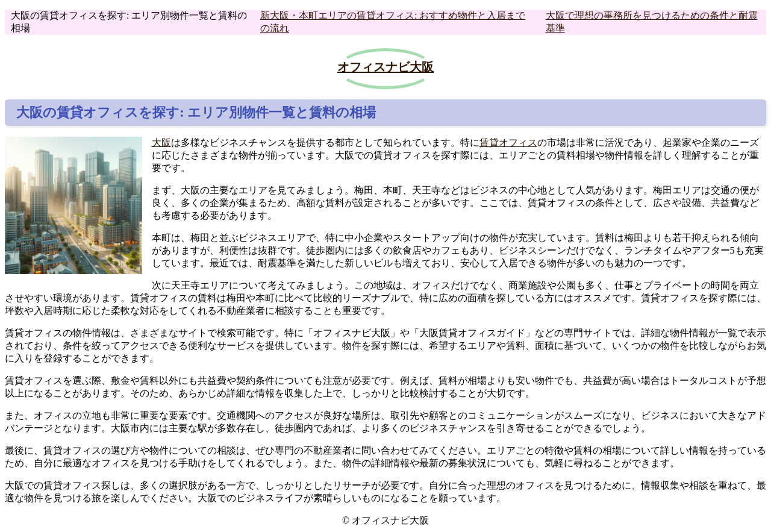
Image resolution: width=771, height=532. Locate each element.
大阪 (161, 142)
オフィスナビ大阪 (385, 67)
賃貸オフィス (508, 142)
